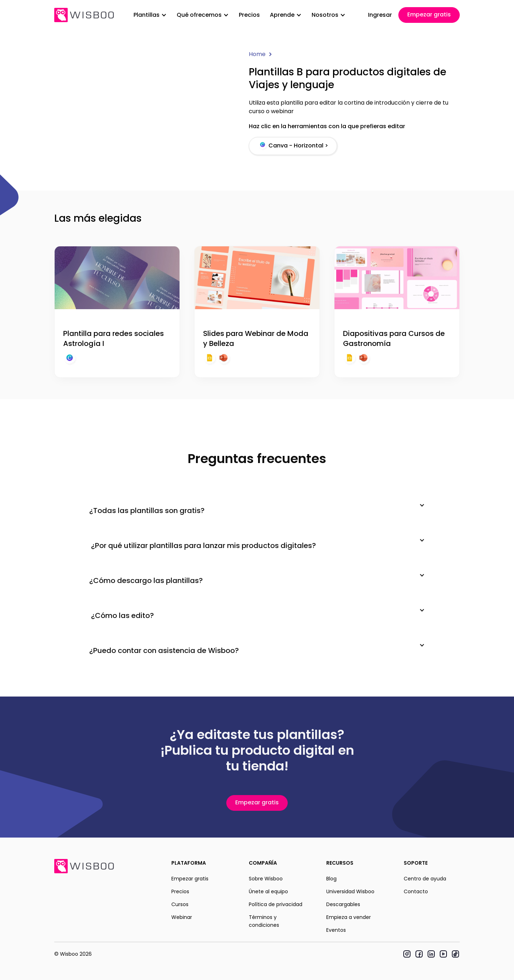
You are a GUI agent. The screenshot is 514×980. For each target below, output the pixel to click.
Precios (249, 15)
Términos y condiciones (264, 921)
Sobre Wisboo (266, 879)
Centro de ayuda (425, 879)
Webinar (182, 917)
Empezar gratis (429, 14)
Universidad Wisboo (350, 891)
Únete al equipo (268, 891)
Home (257, 54)
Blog (331, 879)
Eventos (336, 930)
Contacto (416, 891)
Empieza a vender (349, 917)
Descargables (343, 904)
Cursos (180, 904)
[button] (150, 15)
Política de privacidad (276, 904)
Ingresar (380, 15)
